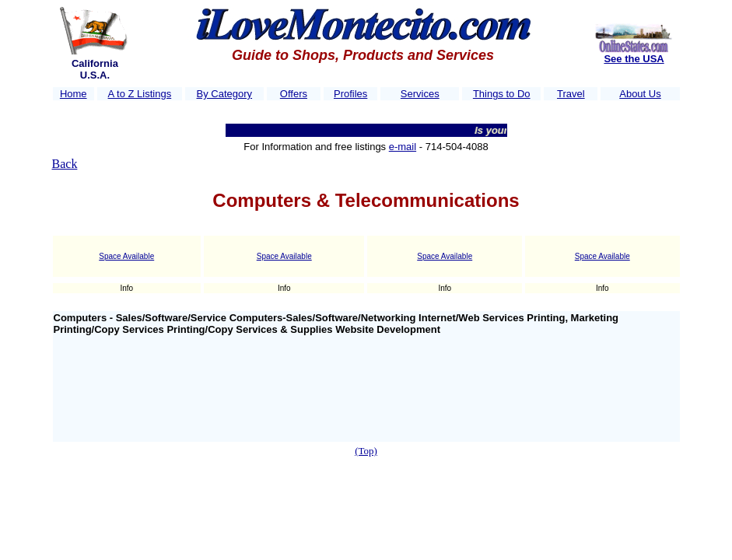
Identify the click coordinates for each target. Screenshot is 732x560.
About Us (640, 94)
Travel (571, 94)
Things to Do (502, 94)
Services (420, 94)
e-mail (403, 147)
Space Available (126, 256)
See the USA (634, 59)
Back (65, 164)
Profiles (350, 94)
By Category (225, 94)
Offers (294, 94)
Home (74, 94)
